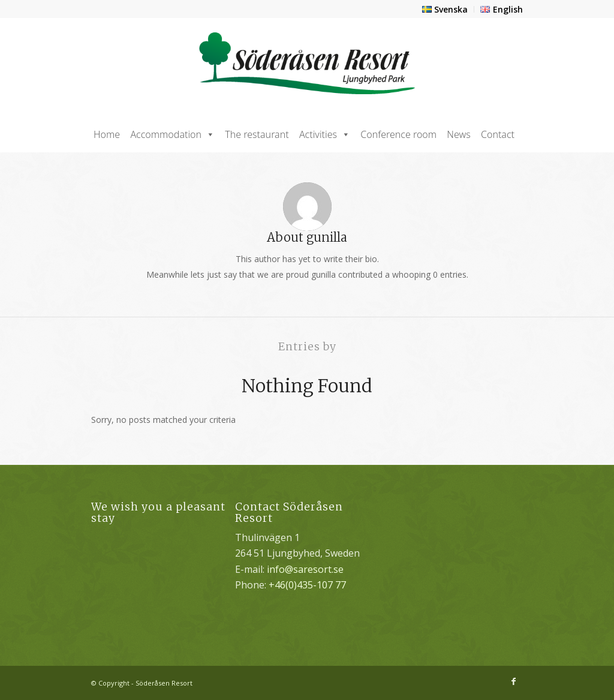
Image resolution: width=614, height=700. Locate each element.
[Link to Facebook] (514, 681)
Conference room (398, 134)
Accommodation (172, 134)
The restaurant (257, 134)
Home (107, 134)
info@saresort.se (305, 569)
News (458, 134)
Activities (325, 134)
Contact (498, 134)
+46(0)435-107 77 (307, 585)
